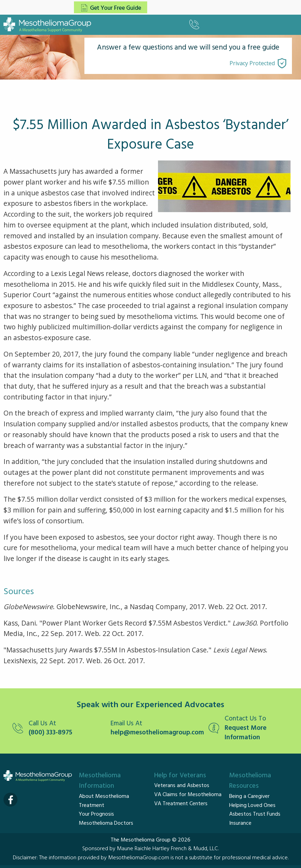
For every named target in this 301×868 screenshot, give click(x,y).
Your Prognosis (96, 814)
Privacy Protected (252, 63)
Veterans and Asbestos (182, 786)
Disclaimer (25, 858)
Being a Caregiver (249, 796)
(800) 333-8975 (50, 733)
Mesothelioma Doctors (106, 823)
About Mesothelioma (104, 796)
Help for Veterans (180, 776)
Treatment (92, 806)
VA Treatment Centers (181, 804)
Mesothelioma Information (100, 781)
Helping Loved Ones (252, 806)
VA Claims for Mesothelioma (188, 795)
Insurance (240, 823)
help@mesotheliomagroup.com (156, 733)
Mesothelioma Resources (250, 781)
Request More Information (246, 733)
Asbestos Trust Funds (255, 814)
